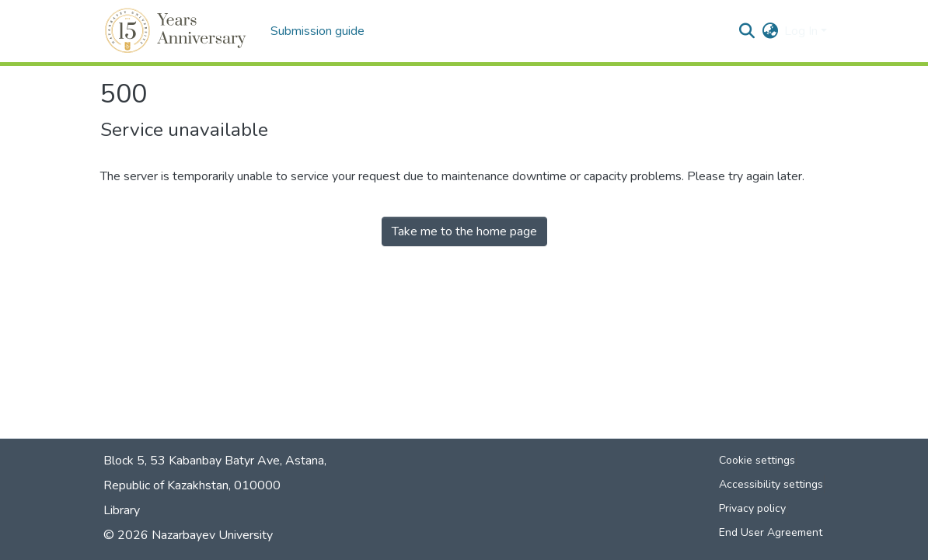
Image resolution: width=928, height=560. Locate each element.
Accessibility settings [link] (771, 484)
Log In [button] (802, 31)
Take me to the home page (464, 231)
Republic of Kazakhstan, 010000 (192, 485)
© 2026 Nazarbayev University (188, 535)
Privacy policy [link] (752, 508)
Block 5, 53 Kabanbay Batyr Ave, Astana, (215, 461)
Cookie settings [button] (757, 460)
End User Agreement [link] (771, 532)
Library (122, 510)
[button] (178, 31)
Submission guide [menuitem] (317, 31)
